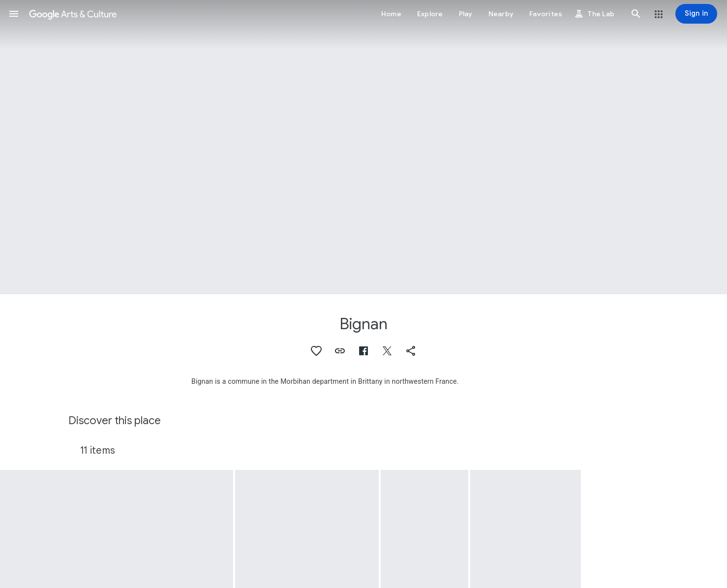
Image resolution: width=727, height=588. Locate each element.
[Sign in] (696, 14)
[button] (14, 14)
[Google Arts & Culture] (73, 14)
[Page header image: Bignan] (363, 147)
